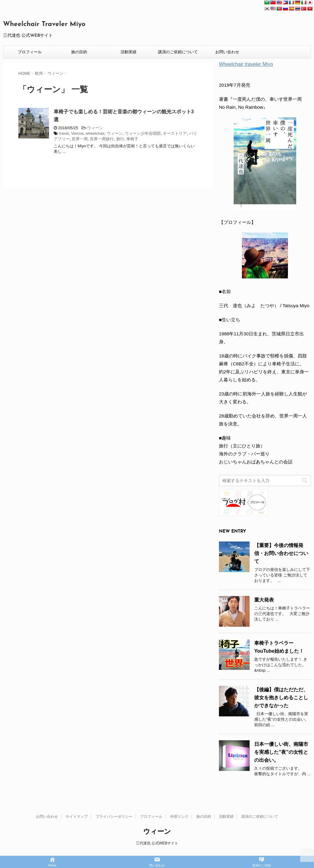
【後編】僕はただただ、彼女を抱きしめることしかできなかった (281, 698)
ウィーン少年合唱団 (143, 133)
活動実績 (128, 52)
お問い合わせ (227, 52)
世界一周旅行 (102, 139)
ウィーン (95, 128)
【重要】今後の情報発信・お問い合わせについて (281, 553)
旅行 (120, 139)
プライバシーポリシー (114, 817)
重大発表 (264, 600)
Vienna (77, 133)
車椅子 (132, 139)
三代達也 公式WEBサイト (157, 843)
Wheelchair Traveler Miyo (44, 24)
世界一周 (80, 139)
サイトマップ (77, 817)
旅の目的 (79, 52)
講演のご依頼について (178, 52)
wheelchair (95, 133)
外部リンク (179, 817)
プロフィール (30, 52)
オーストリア (175, 133)
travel (64, 133)
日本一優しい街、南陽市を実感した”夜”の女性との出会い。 (281, 752)
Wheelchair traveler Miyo (246, 64)
